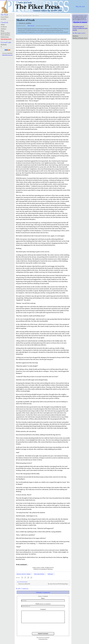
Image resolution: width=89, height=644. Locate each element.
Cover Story (5, 17)
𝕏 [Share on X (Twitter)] (22, 577)
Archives (4, 27)
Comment (43, 609)
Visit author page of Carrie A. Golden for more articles (80, 28)
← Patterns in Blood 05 (24, 584)
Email (43, 604)
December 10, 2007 (27, 16)
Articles (3, 19)
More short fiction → (40, 574)
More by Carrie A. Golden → (24, 574)
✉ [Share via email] (28, 577)
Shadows (75, 36)
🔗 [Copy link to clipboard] (31, 577)
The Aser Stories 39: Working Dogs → (58, 584)
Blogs (2, 31)
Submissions (5, 37)
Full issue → (51, 574)
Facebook (4, 45)
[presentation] (43, 628)
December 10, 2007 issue (47, 569)
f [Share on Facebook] (25, 577)
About (3, 25)
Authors (3, 29)
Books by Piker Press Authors (5, 34)
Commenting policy (43, 639)
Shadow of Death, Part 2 (80, 38)
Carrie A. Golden (25, 23)
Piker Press (19, 16)
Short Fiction (36, 16)
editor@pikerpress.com (7, 55)
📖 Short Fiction (30, 26)
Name (43, 598)
